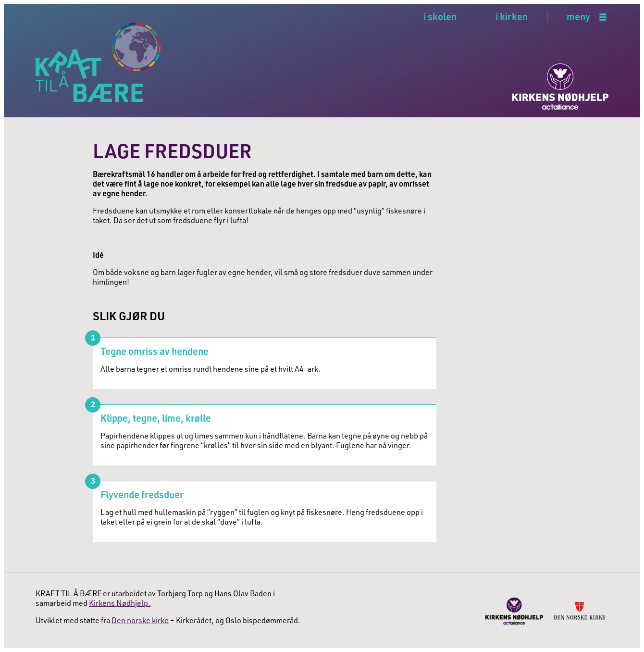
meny (578, 17)
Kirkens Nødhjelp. (120, 603)
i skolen (440, 16)
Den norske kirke (140, 620)
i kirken (512, 16)
